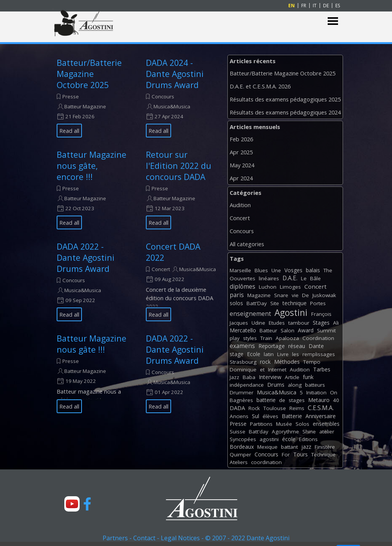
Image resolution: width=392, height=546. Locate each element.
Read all (69, 131)
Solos (302, 424)
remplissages (319, 354)
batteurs (315, 385)
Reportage (272, 346)
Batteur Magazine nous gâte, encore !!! (91, 166)
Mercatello (243, 330)
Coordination (318, 338)
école (289, 439)
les (296, 354)
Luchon (268, 287)
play (235, 338)
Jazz (234, 377)
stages (297, 400)
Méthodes (287, 362)
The (328, 270)
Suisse (238, 432)
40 (336, 400)
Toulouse (275, 408)
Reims (297, 408)
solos (236, 303)
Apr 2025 (241, 152)
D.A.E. (290, 278)
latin (269, 354)
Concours (163, 96)
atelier (327, 432)
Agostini (291, 313)
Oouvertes (243, 278)
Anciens (239, 416)
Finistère (325, 447)
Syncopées (243, 439)
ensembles (326, 424)
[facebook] (87, 504)
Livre (283, 354)
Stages (321, 323)
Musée (284, 424)
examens (242, 346)
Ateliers (239, 462)
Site (275, 303)
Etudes (277, 323)
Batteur (268, 330)
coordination (266, 462)
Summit (326, 330)
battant (289, 447)
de (282, 400)
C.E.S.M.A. (321, 408)
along (295, 385)
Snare (281, 295)
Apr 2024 (241, 178)
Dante (316, 346)
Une (276, 270)
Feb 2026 (241, 139)
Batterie (292, 416)
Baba (249, 377)
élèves (270, 416)
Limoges (290, 287)
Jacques (239, 323)
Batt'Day (257, 303)
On (334, 392)
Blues (261, 270)
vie (295, 295)
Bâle (315, 278)
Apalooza (287, 338)
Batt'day (259, 432)
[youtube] (72, 504)
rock (265, 362)
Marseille (240, 270)
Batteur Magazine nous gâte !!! (91, 344)
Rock (254, 408)
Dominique (243, 369)
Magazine (259, 295)
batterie (266, 400)
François (321, 314)
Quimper (240, 454)
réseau (297, 346)
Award (306, 330)
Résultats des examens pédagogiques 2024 (285, 112)
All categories (247, 244)
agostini (269, 439)
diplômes (243, 286)
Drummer (242, 392)
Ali (336, 323)
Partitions (261, 424)
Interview (270, 377)
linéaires (269, 278)
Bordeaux (242, 447)
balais (313, 270)
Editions (308, 439)
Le (304, 278)
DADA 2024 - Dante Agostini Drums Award (175, 74)
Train (266, 338)
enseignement (250, 314)
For (286, 454)
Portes (318, 303)
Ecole (254, 354)
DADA (237, 408)
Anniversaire (321, 416)
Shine (309, 432)
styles (250, 338)
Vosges (293, 270)
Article (292, 377)
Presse (71, 96)
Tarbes (322, 369)
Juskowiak (324, 295)
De (305, 295)
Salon (287, 330)
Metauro (319, 400)
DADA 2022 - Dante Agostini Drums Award (86, 257)
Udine (258, 323)
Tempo (312, 362)
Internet (277, 369)
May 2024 (242, 165)
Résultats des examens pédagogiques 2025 (285, 99)
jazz (306, 447)
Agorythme (285, 432)
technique (295, 303)
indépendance (247, 385)
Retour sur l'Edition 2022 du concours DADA (179, 166)
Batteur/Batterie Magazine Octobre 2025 (89, 74)
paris (237, 295)
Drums (276, 385)
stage (237, 354)
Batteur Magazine (85, 106)
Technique (323, 454)
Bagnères (241, 400)
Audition (240, 205)
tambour (299, 323)
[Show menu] (333, 21)
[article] (92, 97)
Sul (256, 416)
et (262, 369)
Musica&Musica (172, 106)
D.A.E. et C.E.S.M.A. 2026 (260, 86)
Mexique (267, 447)
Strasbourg (243, 362)
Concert (161, 269)
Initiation (316, 392)
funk (308, 377)
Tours (301, 454)
